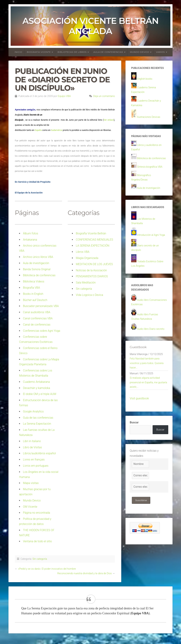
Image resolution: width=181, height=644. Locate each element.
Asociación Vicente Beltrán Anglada (90, 26)
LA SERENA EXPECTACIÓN (93, 246)
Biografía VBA (31, 288)
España (38, 130)
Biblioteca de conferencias (39, 275)
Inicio (18, 52)
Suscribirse (141, 543)
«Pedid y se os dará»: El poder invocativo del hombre (47, 569)
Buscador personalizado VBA (41, 306)
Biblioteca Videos (34, 281)
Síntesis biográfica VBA (151, 181)
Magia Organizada (87, 258)
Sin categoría (84, 289)
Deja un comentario (104, 96)
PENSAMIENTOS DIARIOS (92, 276)
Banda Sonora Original (37, 269)
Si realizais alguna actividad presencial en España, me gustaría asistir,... (147, 424)
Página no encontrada (37, 513)
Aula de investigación (36, 263)
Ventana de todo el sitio (37, 541)
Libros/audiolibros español (39, 453)
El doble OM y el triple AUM (40, 394)
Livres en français (34, 460)
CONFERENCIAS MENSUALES (94, 240)
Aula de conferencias (108, 52)
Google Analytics (33, 411)
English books (146, 84)
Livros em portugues (36, 466)
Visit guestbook (139, 441)
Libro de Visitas (32, 447)
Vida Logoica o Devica (89, 295)
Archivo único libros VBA (38, 257)
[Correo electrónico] (140, 518)
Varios (160, 52)
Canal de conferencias (37, 325)
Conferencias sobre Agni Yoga (42, 331)
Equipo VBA (64, 96)
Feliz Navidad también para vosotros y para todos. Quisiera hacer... (149, 402)
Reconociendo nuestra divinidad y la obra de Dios (84, 573)
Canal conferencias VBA (38, 318)
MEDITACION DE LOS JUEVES (94, 264)
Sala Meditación (86, 283)
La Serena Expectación (37, 424)
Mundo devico (140, 52)
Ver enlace (109, 120)
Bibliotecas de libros (72, 52)
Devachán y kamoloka (37, 388)
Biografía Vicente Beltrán (91, 233)
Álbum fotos (31, 233)
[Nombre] (140, 507)
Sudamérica (57, 130)
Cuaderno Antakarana (36, 382)
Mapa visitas (31, 483)
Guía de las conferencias (38, 418)
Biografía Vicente (39, 52)
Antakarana (30, 240)
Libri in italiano (32, 441)
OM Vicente (30, 507)
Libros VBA (83, 252)
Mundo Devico (32, 500)
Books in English (33, 294)
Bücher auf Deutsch (35, 300)
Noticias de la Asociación (91, 270)
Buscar (134, 465)
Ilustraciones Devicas (150, 124)
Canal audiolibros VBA (37, 312)
